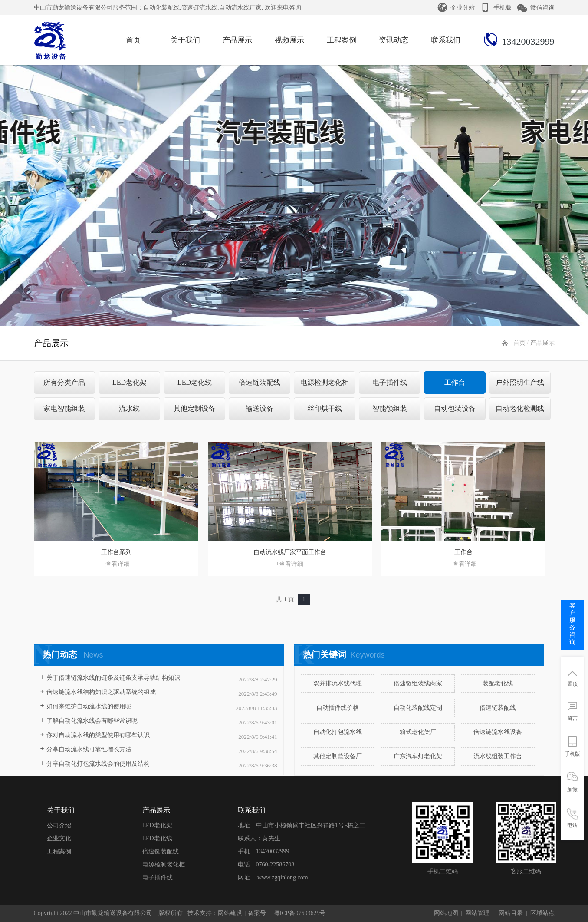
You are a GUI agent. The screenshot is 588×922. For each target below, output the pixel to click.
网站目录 (511, 913)
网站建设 (230, 913)
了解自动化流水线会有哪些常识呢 (92, 721)
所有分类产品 (64, 382)
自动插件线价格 (338, 708)
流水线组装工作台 (498, 756)
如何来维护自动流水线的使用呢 (89, 706)
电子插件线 (390, 382)
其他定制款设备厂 (338, 756)
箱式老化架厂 (418, 732)
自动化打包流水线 (338, 732)
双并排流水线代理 (338, 683)
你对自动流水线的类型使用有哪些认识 (98, 735)
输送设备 (260, 408)
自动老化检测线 (520, 408)
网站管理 (477, 913)
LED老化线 (195, 382)
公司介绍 (59, 825)
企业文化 (59, 838)
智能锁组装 (390, 408)
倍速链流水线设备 (498, 732)
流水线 (129, 408)
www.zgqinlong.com (283, 877)
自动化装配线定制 (418, 708)
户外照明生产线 (520, 382)
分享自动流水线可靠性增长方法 (89, 749)
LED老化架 (130, 382)
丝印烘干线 (325, 408)
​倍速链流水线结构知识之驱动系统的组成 (101, 692)
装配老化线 (498, 683)
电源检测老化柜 (325, 382)
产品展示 (542, 343)
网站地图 (446, 913)
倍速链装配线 (260, 382)
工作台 (455, 382)
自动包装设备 (455, 408)
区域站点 (542, 913)
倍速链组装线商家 (418, 683)
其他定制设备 (194, 408)
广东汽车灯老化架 (418, 756)
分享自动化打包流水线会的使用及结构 (98, 764)
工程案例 (59, 851)
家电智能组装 (64, 408)
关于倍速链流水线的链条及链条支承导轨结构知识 (113, 678)
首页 (519, 343)
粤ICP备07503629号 (299, 913)
